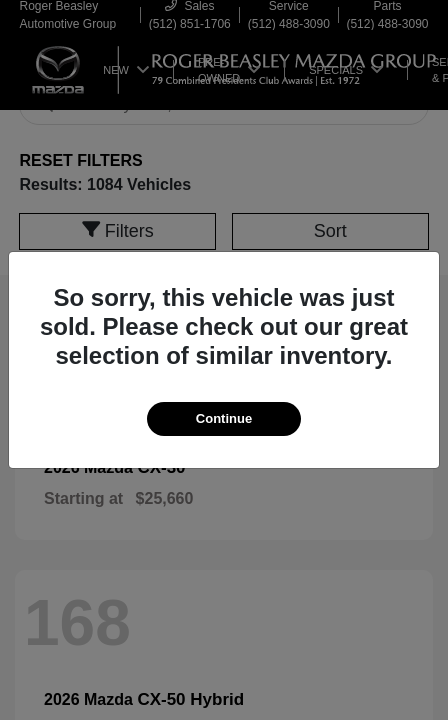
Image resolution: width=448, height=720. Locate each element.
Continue (224, 418)
